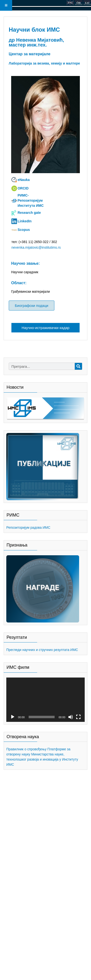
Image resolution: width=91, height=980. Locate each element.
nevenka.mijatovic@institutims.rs (36, 247)
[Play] (13, 717)
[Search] (78, 366)
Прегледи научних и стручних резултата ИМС (42, 650)
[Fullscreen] (78, 717)
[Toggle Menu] (6, 5)
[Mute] (71, 717)
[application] (45, 700)
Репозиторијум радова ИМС (28, 528)
